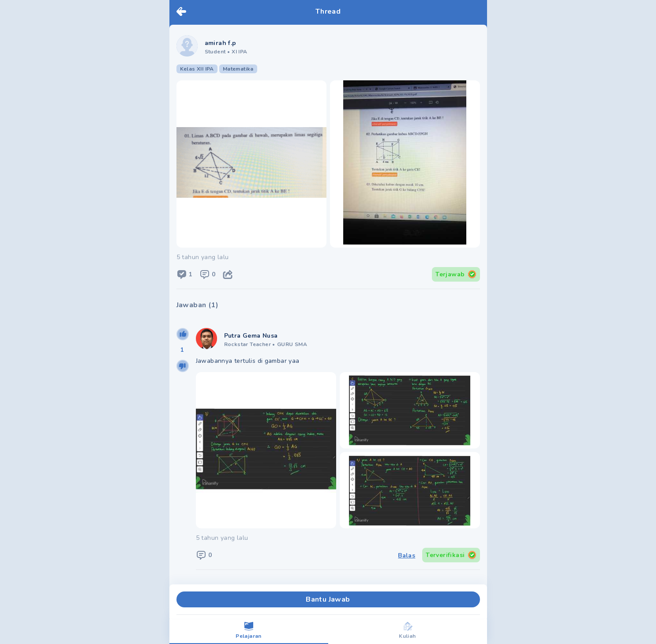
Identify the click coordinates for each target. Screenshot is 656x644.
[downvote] (183, 366)
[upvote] (183, 334)
